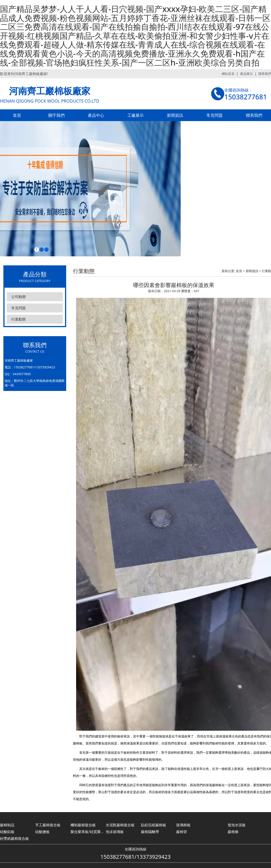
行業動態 (19, 319)
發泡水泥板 (237, 825)
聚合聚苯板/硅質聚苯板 (89, 832)
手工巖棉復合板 (48, 825)
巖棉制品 (7, 825)
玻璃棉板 (183, 825)
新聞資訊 (175, 115)
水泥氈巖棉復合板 (120, 825)
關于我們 (56, 115)
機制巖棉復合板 (83, 825)
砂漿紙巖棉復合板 (14, 838)
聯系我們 (265, 74)
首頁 (17, 115)
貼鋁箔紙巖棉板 (154, 825)
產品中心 (96, 115)
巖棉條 (233, 832)
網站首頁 (228, 74)
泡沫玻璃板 (115, 832)
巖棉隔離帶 (150, 832)
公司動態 (19, 297)
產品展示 (246, 74)
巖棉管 (182, 832)
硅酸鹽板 (42, 832)
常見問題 (215, 115)
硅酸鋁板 (7, 832)
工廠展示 (135, 115)
